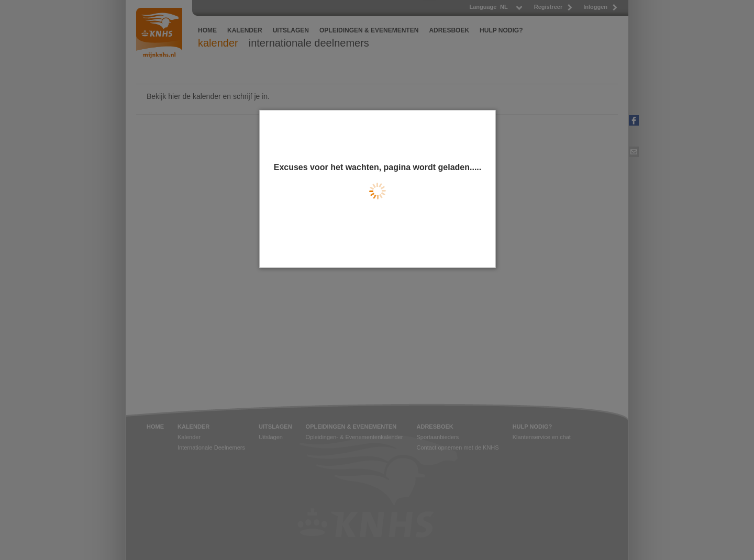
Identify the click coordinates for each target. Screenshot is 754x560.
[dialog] (378, 189)
